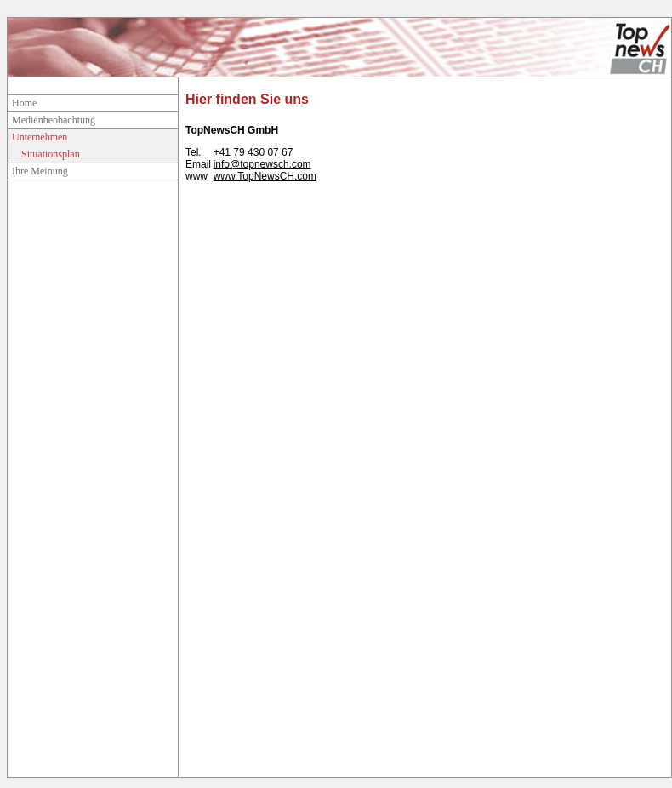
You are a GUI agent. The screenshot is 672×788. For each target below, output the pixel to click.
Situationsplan (51, 154)
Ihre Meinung (40, 171)
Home (24, 103)
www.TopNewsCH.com (265, 176)
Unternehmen (40, 137)
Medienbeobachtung (54, 120)
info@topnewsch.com (262, 164)
